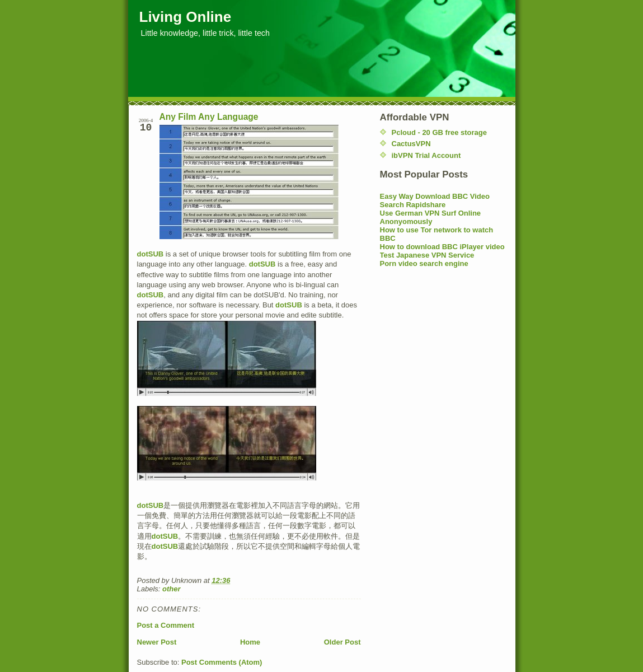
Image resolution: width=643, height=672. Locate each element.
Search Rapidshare (413, 205)
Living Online (186, 17)
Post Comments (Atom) (222, 662)
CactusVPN (411, 144)
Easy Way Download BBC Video (435, 196)
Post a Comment (166, 625)
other (172, 589)
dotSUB (151, 254)
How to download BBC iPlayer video (442, 247)
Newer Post (157, 642)
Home (250, 642)
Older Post (342, 642)
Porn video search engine (424, 263)
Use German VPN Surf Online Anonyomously (431, 217)
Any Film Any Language (209, 117)
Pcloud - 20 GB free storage (440, 132)
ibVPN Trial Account (426, 155)
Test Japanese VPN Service (427, 255)
